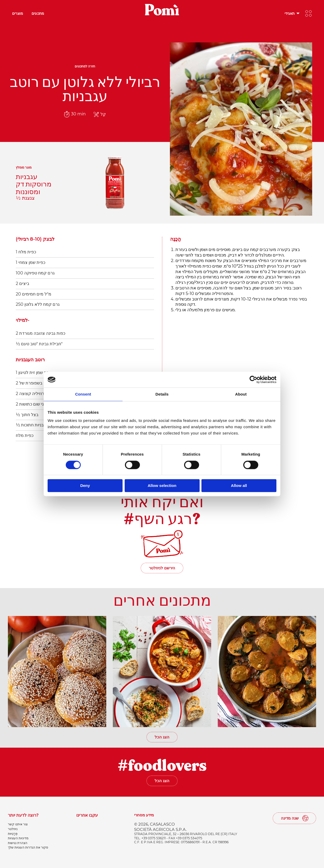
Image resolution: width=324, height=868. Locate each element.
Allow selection (162, 486)
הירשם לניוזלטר (162, 568)
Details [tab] (162, 394)
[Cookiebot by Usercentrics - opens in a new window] (253, 379)
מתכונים (38, 13)
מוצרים (18, 13)
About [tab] (241, 394)
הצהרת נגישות (18, 843)
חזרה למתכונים (85, 66)
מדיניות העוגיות (18, 838)
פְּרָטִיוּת (13, 834)
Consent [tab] (83, 394)
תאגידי (290, 13)
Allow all (239, 486)
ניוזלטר (13, 829)
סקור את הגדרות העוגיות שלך (28, 847)
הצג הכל (162, 737)
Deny (85, 486)
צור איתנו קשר (18, 824)
